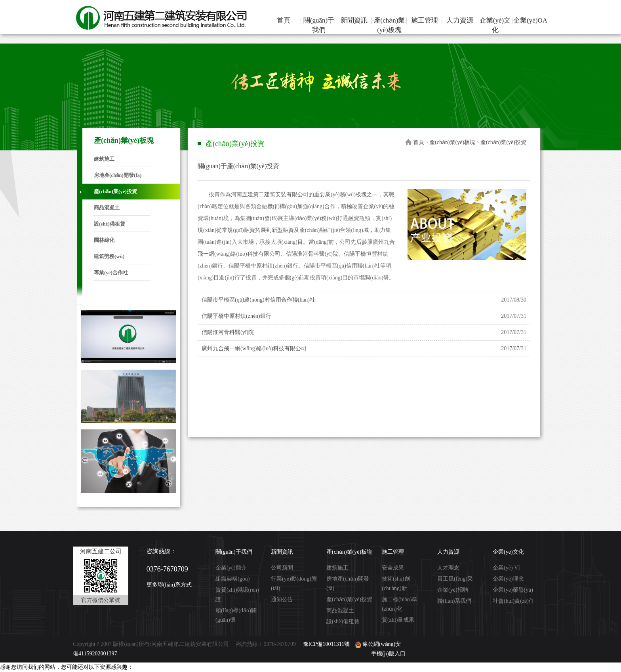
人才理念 (448, 568)
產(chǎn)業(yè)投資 (115, 191)
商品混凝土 (107, 208)
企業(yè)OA (530, 20)
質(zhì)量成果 (398, 620)
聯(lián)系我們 (454, 601)
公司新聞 (282, 568)
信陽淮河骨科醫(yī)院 (228, 332)
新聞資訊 (354, 20)
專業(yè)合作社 (111, 272)
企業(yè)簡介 (231, 568)
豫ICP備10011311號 (327, 644)
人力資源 (460, 20)
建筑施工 (104, 159)
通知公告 (282, 599)
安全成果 (393, 568)
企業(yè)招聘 (453, 590)
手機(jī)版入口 (388, 654)
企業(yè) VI (506, 568)
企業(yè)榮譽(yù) (513, 590)
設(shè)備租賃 (110, 224)
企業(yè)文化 (495, 25)
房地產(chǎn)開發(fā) (118, 175)
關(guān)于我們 (319, 25)
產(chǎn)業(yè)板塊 (390, 25)
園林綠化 (104, 240)
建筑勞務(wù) (109, 256)
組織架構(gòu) (232, 579)
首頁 (284, 20)
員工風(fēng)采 (455, 579)
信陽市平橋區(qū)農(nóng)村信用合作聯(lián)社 (258, 300)
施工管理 (425, 20)
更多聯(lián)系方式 (169, 585)
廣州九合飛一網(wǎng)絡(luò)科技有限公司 (254, 348)
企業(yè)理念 (508, 579)
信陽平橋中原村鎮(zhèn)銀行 (236, 316)
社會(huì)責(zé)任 (513, 601)
